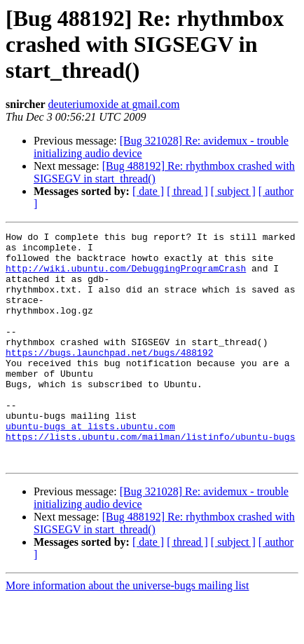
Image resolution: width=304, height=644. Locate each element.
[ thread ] (187, 191)
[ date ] (148, 191)
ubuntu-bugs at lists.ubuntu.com (90, 466)
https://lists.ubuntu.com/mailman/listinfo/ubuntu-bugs (150, 478)
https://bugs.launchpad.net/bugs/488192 (109, 377)
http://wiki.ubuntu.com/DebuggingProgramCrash (126, 276)
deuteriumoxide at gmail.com (114, 104)
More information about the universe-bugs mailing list (127, 632)
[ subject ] (233, 191)
